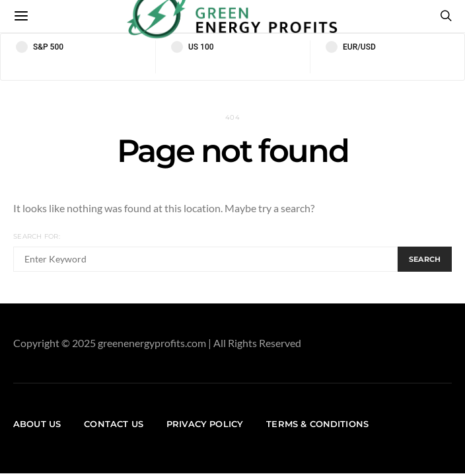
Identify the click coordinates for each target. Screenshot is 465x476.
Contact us (114, 424)
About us (37, 424)
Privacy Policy (205, 424)
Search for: (37, 236)
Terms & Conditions (317, 424)
